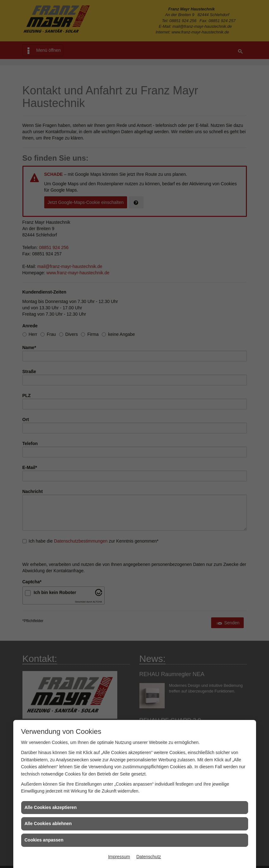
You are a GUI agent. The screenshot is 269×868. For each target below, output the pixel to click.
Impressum (119, 857)
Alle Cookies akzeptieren (51, 807)
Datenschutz (149, 857)
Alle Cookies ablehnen (48, 823)
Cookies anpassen (44, 840)
